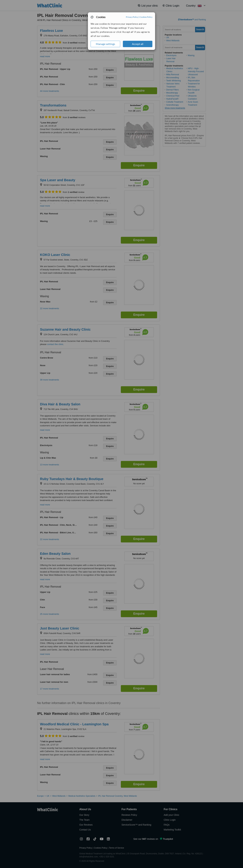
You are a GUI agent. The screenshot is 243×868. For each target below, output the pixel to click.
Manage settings (105, 44)
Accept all (138, 44)
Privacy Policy (132, 17)
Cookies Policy (146, 17)
